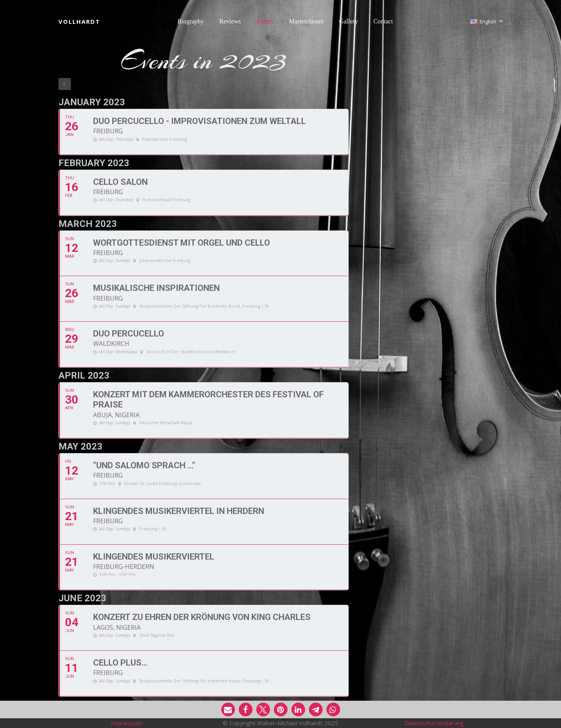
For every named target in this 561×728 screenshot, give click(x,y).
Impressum (126, 723)
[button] (486, 21)
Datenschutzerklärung (434, 723)
